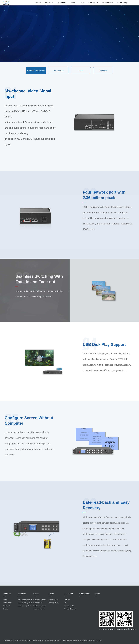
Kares (120, 3)
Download (93, 3)
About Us (49, 3)
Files (66, 603)
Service (5, 609)
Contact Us (7, 606)
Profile (5, 600)
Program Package (70, 609)
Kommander (107, 3)
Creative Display (39, 609)
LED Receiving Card (25, 603)
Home (38, 3)
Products (61, 3)
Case (81, 71)
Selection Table (69, 606)
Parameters (59, 71)
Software (67, 600)
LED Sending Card (24, 606)
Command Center (39, 600)
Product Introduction (36, 71)
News (82, 3)
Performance (38, 603)
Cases (72, 3)
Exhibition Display (39, 606)
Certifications (7, 603)
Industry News (54, 603)
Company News (54, 600)
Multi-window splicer (25, 600)
